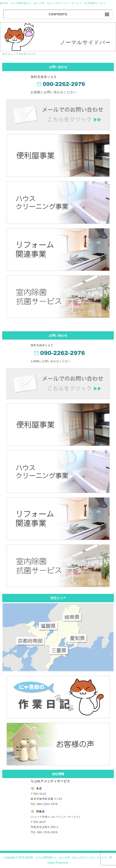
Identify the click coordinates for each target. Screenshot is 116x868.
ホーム (6, 54)
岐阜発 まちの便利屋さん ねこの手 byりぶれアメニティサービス (41, 3)
